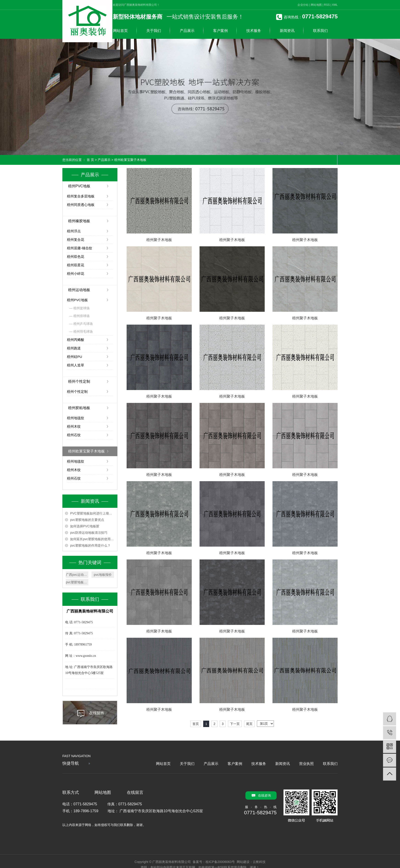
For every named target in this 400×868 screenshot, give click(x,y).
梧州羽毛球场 (83, 331)
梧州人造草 (76, 365)
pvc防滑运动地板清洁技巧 (89, 533)
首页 (196, 724)
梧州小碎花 (76, 274)
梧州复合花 (76, 240)
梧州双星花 (76, 265)
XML (335, 5)
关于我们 (154, 31)
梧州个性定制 (79, 381)
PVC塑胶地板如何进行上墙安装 (93, 513)
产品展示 (187, 31)
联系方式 (71, 792)
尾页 (249, 724)
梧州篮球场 (81, 308)
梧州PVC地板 (79, 186)
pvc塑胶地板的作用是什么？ (90, 545)
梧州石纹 (74, 435)
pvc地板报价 (103, 575)
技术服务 (254, 31)
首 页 (90, 160)
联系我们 (320, 31)
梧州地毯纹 (76, 418)
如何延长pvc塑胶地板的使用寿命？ (93, 539)
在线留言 (135, 792)
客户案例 (220, 31)
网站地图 (316, 5)
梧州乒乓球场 (83, 324)
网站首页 (120, 31)
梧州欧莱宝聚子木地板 (130, 160)
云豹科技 (259, 862)
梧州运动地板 (79, 290)
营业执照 (306, 764)
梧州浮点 (74, 231)
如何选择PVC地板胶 (85, 526)
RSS (327, 5)
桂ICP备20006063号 (220, 862)
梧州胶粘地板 (79, 408)
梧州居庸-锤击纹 (80, 248)
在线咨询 (264, 795)
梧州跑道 (74, 348)
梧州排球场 (81, 316)
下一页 (235, 724)
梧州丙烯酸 (76, 340)
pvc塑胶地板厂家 (77, 582)
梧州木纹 (74, 426)
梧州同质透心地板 (81, 205)
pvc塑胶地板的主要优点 (87, 520)
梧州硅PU (75, 357)
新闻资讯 (287, 31)
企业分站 (303, 5)
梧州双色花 (76, 257)
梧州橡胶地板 (79, 221)
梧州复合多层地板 (81, 196)
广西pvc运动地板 (77, 575)
